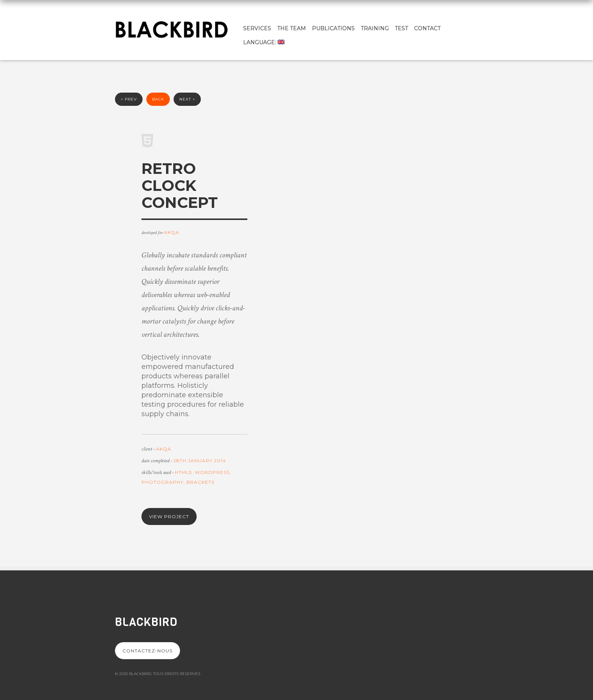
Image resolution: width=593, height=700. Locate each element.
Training (375, 28)
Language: (264, 42)
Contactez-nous (147, 651)
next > (187, 99)
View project (169, 516)
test (401, 28)
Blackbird (146, 622)
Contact (427, 28)
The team (292, 28)
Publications (333, 28)
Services (257, 28)
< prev (129, 99)
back (158, 99)
